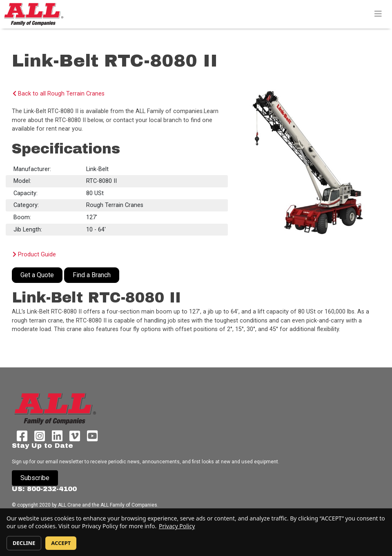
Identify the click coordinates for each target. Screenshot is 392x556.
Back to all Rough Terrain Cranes (59, 94)
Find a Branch (92, 275)
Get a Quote (37, 275)
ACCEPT (61, 543)
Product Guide (34, 255)
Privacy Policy (177, 526)
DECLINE (24, 543)
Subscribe (35, 478)
